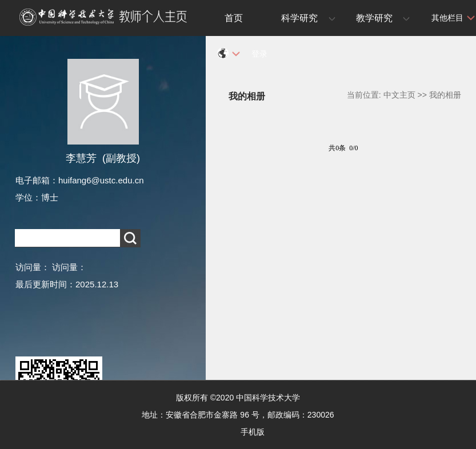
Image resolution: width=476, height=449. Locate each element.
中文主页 (399, 95)
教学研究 (374, 18)
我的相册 (445, 95)
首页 (234, 18)
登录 (259, 54)
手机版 (253, 432)
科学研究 (299, 18)
